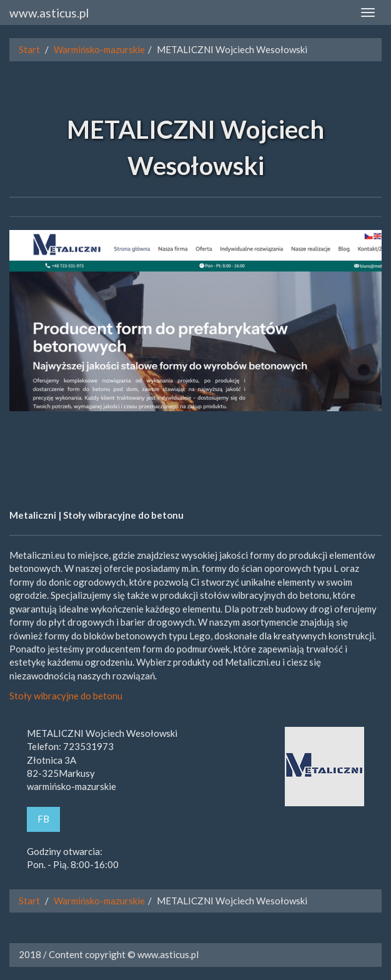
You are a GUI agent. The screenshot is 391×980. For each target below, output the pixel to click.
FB (43, 819)
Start (29, 49)
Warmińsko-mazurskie (99, 49)
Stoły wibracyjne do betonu (66, 696)
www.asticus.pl (49, 13)
